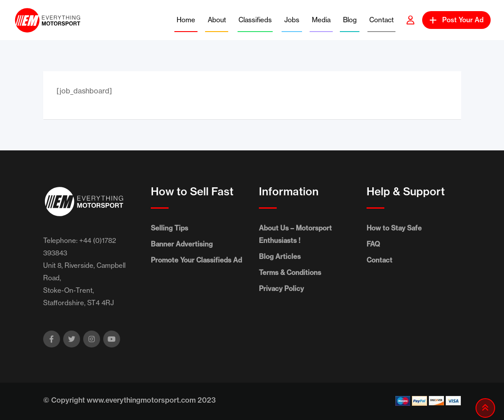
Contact (381, 20)
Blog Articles (280, 256)
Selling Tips (169, 228)
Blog (350, 20)
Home (186, 20)
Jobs (292, 20)
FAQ (373, 244)
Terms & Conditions (290, 273)
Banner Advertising (182, 244)
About (217, 20)
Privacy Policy (281, 289)
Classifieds (255, 20)
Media (321, 20)
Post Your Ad (456, 20)
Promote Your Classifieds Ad (196, 260)
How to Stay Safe (394, 228)
